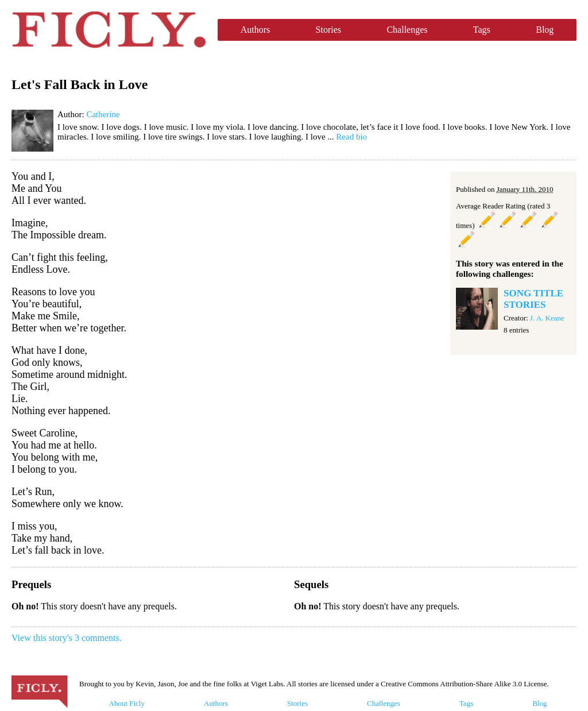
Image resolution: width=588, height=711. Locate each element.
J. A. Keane (547, 318)
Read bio (351, 137)
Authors (256, 30)
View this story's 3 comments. (67, 638)
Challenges (407, 30)
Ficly (109, 30)
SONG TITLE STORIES (533, 299)
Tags (482, 30)
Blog (545, 30)
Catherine (103, 114)
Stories (328, 30)
